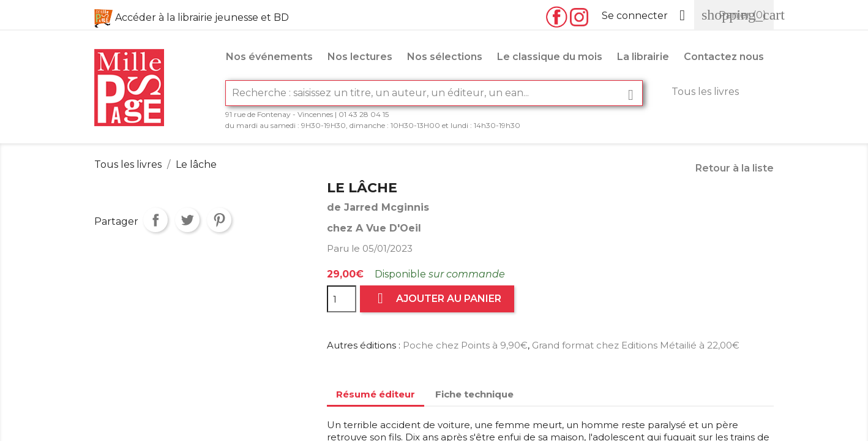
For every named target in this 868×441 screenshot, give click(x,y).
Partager (155, 220)
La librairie (643, 57)
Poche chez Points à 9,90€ (465, 345)
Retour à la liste (735, 168)
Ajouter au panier (437, 299)
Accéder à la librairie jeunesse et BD (202, 17)
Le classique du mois (550, 57)
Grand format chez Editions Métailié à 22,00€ (636, 345)
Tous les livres (705, 92)
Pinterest (219, 220)
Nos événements (269, 57)
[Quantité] (342, 299)
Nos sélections (445, 57)
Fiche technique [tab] (474, 394)
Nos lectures (360, 57)
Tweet (187, 220)
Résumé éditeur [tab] (376, 394)
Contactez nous (724, 57)
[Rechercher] (434, 93)
